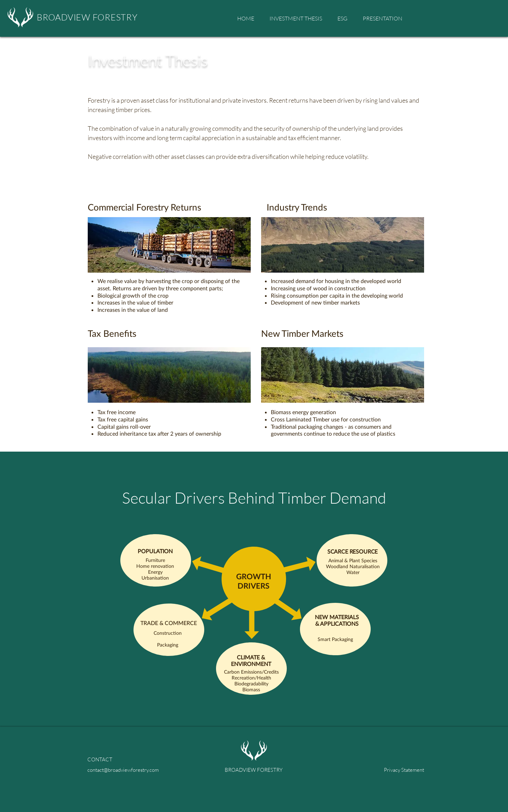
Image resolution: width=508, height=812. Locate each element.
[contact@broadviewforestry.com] (127, 770)
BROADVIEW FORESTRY (87, 17)
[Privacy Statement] (384, 770)
